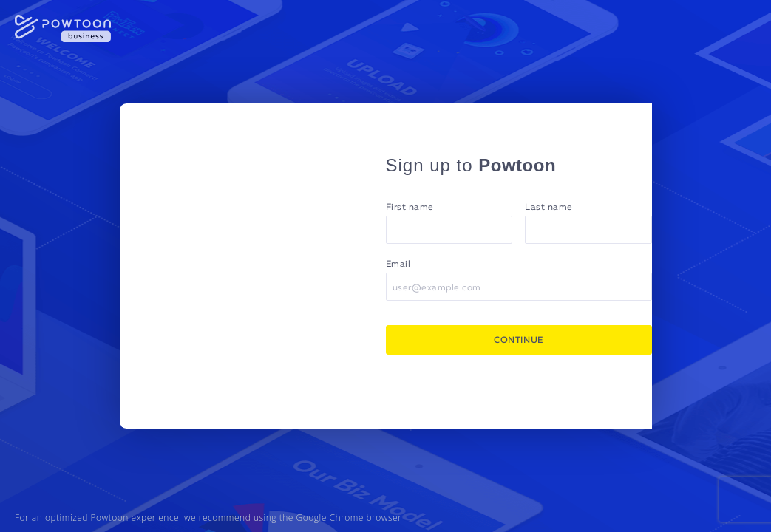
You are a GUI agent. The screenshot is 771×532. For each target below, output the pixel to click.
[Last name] (588, 230)
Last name (549, 208)
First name (410, 208)
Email (398, 265)
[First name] (449, 230)
